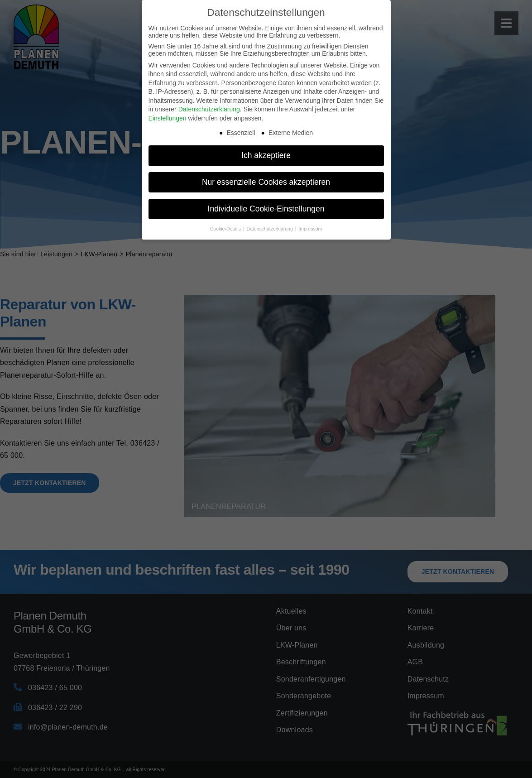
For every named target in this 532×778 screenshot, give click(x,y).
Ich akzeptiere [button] (266, 155)
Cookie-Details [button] (226, 229)
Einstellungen (168, 118)
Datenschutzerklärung (209, 109)
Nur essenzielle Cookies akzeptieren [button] (266, 182)
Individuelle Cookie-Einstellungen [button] (266, 209)
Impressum (310, 229)
